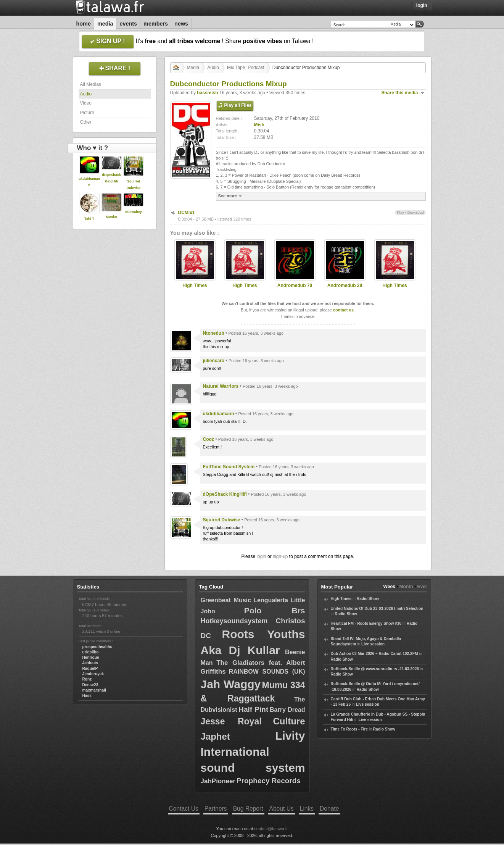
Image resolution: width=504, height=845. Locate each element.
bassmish (207, 93)
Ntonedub (214, 333)
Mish (259, 125)
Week (389, 587)
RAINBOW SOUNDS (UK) (267, 672)
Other (86, 122)
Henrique (91, 657)
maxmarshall (94, 690)
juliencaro (214, 361)
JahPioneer (218, 781)
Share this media (400, 93)
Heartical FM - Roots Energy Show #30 (366, 623)
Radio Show (368, 599)
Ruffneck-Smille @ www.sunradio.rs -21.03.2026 (375, 669)
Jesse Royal (231, 721)
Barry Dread (287, 710)
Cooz (209, 439)
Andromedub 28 (345, 285)
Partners (216, 809)
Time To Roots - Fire (349, 729)
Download (416, 212)
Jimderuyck (93, 674)
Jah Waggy (231, 684)
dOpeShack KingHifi (225, 494)
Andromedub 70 (295, 285)
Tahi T (89, 219)
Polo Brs (275, 610)
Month (406, 587)
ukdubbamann (219, 414)
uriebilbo (91, 652)
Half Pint (253, 709)
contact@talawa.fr (271, 829)
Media (105, 24)
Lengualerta (271, 600)
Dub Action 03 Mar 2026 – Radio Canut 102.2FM (374, 654)
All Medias (91, 84)
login (261, 556)
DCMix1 (187, 213)
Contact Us (184, 809)
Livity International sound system (253, 752)
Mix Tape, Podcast (246, 68)
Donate (329, 809)
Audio (86, 94)
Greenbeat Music (226, 600)
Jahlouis (90, 663)
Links (307, 809)
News (181, 24)
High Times (195, 285)
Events (128, 24)
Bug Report (248, 809)
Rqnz (87, 679)
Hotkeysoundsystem (234, 621)
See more (231, 196)
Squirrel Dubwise (222, 520)
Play (400, 212)
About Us (282, 809)
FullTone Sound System (229, 467)
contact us (343, 310)
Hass (87, 696)
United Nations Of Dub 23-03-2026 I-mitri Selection (377, 609)
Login (422, 5)
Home (84, 24)
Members (156, 24)
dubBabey (134, 212)
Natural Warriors (221, 386)
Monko (112, 217)
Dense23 (90, 685)
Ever (422, 587)
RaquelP (90, 668)
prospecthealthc (97, 647)
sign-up (280, 556)
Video (86, 103)
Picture (87, 113)
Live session (373, 644)
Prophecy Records (269, 781)
